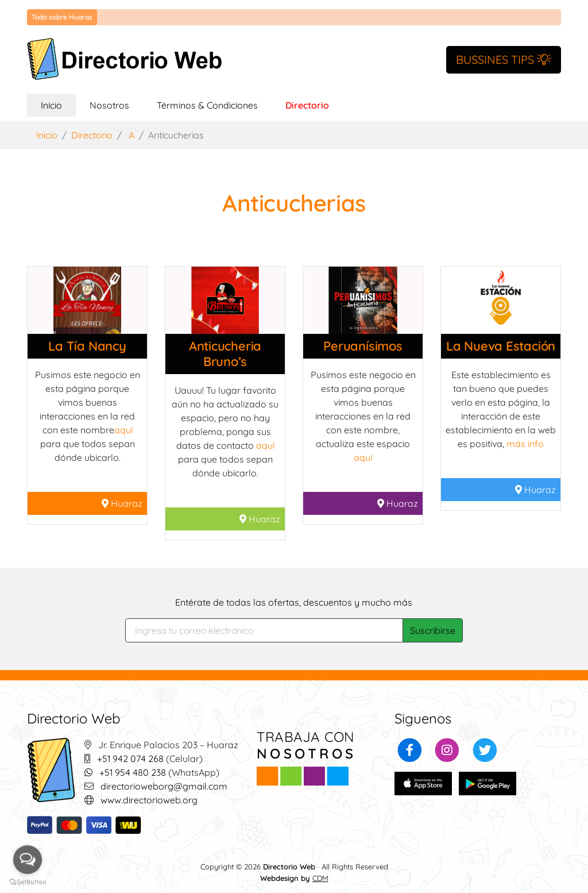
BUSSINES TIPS (504, 59)
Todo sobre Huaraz (62, 17)
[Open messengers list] (28, 860)
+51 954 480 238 (133, 772)
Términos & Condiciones (207, 105)
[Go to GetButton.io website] (28, 882)
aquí (123, 430)
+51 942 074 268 (130, 759)
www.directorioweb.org (149, 800)
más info (525, 444)
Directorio (307, 105)
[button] (410, 749)
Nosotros (109, 105)
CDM (320, 878)
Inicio (58, 104)
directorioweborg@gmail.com (164, 786)
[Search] (264, 630)
